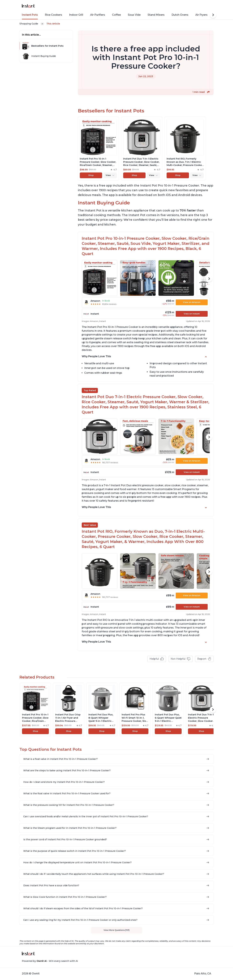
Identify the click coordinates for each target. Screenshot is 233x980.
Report (204, 659)
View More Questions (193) (117, 930)
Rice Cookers (53, 15)
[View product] (98, 149)
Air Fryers (201, 15)
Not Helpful (181, 659)
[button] (208, 92)
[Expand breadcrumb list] (42, 24)
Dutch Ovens (180, 15)
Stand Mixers (156, 15)
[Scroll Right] (213, 15)
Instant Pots (30, 15)
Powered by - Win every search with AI (50, 961)
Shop (91, 175)
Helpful (157, 659)
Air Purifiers (98, 15)
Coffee (116, 15)
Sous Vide (134, 15)
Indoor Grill (76, 15)
